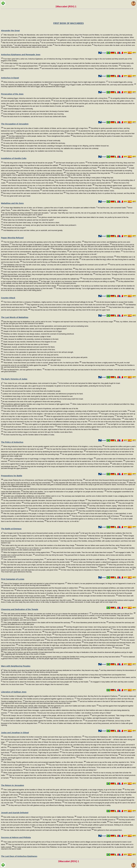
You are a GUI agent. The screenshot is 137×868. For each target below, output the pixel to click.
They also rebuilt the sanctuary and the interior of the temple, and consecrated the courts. (77, 632)
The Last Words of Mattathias (15, 317)
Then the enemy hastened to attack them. (98, 279)
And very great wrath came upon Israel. (17, 196)
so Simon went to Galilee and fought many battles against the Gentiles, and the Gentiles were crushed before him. (44, 721)
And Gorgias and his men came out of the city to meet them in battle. (84, 822)
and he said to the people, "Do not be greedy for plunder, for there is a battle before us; (78, 560)
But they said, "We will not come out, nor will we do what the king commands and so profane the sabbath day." (42, 279)
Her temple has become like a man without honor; (20, 217)
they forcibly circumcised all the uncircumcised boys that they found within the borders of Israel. (74, 307)
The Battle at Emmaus (11, 529)
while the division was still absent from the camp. (106, 536)
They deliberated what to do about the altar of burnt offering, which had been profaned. (34, 627)
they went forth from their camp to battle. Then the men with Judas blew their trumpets (84, 552)
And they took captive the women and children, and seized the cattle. (41, 134)
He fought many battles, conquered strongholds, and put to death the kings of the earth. (51, 37)
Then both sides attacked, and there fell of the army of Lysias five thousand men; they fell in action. (38, 600)
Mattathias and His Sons (12, 203)
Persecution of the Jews (12, 94)
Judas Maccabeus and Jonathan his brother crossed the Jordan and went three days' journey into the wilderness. (43, 737)
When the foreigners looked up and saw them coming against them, (28, 552)
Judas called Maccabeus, (22, 210)
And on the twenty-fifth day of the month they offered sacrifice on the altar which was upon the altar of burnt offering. (71, 188)
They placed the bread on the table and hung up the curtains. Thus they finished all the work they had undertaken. (44, 637)
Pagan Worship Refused (12, 238)
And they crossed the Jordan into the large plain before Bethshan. (40, 803)
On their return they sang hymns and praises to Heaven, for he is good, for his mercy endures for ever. (97, 570)
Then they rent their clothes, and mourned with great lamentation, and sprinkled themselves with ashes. (63, 618)
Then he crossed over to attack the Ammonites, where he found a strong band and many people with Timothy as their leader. (46, 682)
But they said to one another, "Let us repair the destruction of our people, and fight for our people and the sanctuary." (65, 492)
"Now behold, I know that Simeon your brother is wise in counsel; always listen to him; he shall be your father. (42, 363)
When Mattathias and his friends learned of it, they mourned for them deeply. (31, 286)
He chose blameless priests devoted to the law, (91, 623)
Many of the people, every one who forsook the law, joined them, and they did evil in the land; (37, 178)
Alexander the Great (10, 30)
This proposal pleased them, (29, 66)
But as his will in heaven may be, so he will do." (63, 521)
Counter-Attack (8, 298)
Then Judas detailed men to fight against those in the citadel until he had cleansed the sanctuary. (38, 623)
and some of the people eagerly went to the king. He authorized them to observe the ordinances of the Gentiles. (81, 66)
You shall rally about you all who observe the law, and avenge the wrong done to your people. (83, 365)
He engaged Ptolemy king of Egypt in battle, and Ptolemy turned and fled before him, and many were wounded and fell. (93, 85)
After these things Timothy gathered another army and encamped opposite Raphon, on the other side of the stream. (44, 762)
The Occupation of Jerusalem (15, 124)
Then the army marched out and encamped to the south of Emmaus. (97, 516)
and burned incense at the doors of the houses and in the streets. (32, 183)
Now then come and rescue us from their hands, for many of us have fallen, (52, 701)
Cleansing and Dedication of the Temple (20, 609)
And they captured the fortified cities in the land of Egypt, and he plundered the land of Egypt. (33, 87)
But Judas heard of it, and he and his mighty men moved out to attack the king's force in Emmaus (53, 536)
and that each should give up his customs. (71, 163)
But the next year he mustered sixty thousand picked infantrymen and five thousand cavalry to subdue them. (42, 588)
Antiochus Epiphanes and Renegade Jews (21, 55)
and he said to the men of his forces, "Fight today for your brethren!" (37, 753)
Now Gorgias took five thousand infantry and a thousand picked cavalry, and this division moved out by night (41, 533)
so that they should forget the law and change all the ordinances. (42, 173)
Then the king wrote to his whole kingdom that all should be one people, (29, 163)
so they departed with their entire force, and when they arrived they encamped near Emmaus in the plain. (91, 483)
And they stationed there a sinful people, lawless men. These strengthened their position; (40, 136)
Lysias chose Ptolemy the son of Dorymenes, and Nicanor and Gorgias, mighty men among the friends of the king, (44, 480)
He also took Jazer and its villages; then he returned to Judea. (47, 684)
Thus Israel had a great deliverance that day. (17, 572)
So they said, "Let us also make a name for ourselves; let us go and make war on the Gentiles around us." (80, 820)
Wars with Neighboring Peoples (16, 666)
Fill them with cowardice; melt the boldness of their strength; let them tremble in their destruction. (83, 596)
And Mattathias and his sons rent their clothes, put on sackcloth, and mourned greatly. (33, 230)
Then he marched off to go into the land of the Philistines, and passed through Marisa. (39, 845)
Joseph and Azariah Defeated (15, 813)
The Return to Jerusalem (13, 785)
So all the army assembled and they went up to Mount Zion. (113, 614)
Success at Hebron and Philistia (16, 837)
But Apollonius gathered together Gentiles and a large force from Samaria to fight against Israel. (37, 404)
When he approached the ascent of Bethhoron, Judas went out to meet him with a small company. (81, 416)
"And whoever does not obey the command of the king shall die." (89, 173)
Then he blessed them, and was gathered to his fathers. (24, 370)
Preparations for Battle (12, 476)
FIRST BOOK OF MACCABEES (68, 23)
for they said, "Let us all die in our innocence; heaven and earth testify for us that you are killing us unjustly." (79, 281)
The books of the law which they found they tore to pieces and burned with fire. (85, 183)
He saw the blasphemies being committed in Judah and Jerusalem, (26, 213)
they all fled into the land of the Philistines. (84, 567)
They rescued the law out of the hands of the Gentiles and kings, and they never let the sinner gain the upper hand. (70, 310)
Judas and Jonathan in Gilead (15, 733)
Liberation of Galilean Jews (14, 692)
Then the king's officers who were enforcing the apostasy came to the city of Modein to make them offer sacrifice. (43, 242)
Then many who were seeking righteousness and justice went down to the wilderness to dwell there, (39, 269)
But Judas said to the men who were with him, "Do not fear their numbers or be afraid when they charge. (39, 545)
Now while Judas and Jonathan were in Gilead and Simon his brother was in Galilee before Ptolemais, (40, 817)
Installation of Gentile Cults (14, 158)
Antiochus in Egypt (10, 78)
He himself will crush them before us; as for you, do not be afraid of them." (30, 427)
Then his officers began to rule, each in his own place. (74, 45)
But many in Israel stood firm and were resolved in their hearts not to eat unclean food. (34, 193)
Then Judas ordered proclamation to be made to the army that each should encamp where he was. (55, 798)
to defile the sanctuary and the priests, (114, 168)
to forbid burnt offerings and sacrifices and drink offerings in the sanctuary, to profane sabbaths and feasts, (61, 168)
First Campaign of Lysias (13, 579)
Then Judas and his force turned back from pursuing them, (25, 560)
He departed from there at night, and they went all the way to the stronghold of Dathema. (41, 747)
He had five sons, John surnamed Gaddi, (112, 208)
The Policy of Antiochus (12, 442)
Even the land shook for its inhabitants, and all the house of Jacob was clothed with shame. (35, 117)
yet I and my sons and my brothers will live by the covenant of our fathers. (96, 252)
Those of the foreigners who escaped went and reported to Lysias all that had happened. (35, 584)
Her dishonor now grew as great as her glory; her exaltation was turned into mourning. (33, 151)
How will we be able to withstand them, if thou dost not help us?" (54, 511)
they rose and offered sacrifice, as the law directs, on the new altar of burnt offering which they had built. (84, 640)
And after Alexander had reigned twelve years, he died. (34, 45)
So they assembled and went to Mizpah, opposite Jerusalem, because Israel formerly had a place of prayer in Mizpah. (45, 501)
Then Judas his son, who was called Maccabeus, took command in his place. (30, 383)
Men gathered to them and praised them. (108, 830)
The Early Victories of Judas (14, 379)
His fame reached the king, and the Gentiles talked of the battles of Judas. (29, 435)
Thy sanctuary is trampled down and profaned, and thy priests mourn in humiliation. (58, 508)
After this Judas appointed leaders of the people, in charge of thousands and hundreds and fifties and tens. (41, 514)
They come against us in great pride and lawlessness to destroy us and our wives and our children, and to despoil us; (66, 424)
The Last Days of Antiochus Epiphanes (19, 856)
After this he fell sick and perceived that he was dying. (21, 43)
